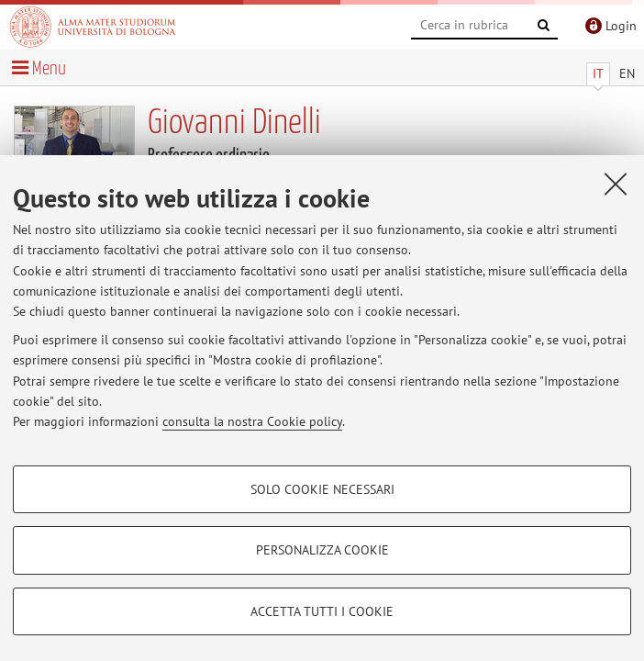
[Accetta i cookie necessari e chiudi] (616, 184)
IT (598, 73)
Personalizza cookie (322, 550)
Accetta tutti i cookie (322, 611)
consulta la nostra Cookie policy (252, 421)
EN (627, 73)
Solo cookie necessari (322, 489)
